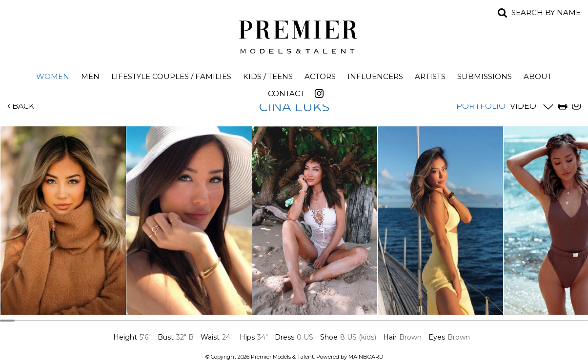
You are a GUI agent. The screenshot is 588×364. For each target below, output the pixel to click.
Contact (286, 93)
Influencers (375, 76)
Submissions (485, 76)
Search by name (546, 12)
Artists (430, 76)
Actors (320, 76)
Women (53, 76)
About (538, 76)
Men (90, 76)
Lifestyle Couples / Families (171, 76)
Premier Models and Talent (294, 35)
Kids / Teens (268, 76)
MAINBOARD (366, 357)
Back (21, 106)
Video (523, 106)
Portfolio (481, 106)
